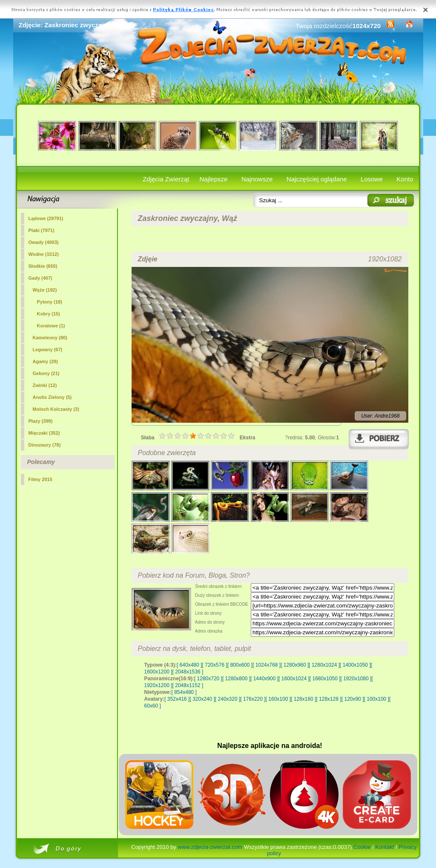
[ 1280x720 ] (208, 679)
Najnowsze (257, 179)
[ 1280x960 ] (295, 665)
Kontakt (384, 847)
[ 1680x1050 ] (325, 679)
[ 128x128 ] (328, 699)
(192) (45, 290)
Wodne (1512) (44, 254)
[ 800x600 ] (240, 665)
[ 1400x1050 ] (355, 665)
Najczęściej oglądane (317, 179)
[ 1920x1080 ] (356, 679)
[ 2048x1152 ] (188, 685)
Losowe (372, 179)
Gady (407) (40, 278)
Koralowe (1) (51, 326)
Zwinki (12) (45, 385)
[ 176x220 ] (253, 699)
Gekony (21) (46, 373)
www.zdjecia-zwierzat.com (210, 847)
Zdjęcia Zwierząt (166, 179)
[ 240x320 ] (228, 699)
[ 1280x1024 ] (324, 665)
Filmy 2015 (40, 479)
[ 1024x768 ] (267, 665)
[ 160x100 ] (278, 699)
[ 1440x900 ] (264, 679)
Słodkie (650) (43, 266)
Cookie (362, 847)
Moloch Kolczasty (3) (56, 409)
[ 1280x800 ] (236, 679)
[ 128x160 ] (303, 699)
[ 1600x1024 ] (294, 679)
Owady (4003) (44, 242)
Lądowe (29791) (46, 218)
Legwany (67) (48, 349)
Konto (405, 179)
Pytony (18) (50, 302)
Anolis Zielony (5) (52, 397)
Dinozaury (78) (45, 445)
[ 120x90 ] (353, 699)
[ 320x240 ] (202, 699)
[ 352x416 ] (177, 699)
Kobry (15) (49, 314)
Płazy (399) (41, 421)
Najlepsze (214, 179)
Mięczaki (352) (44, 433)
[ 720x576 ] (214, 665)
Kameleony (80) (50, 338)
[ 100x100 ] (377, 699)
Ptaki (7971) (42, 230)
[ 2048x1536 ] (188, 672)
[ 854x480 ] (184, 692)
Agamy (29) (45, 361)
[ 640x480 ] (189, 665)
